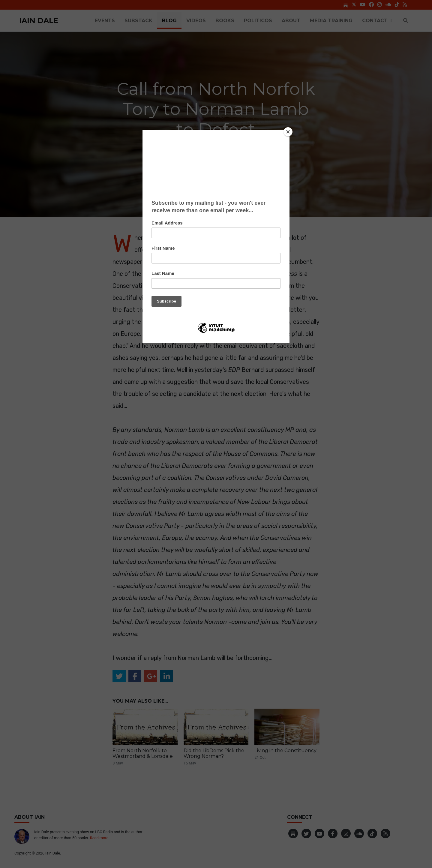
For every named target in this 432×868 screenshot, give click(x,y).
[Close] (288, 132)
